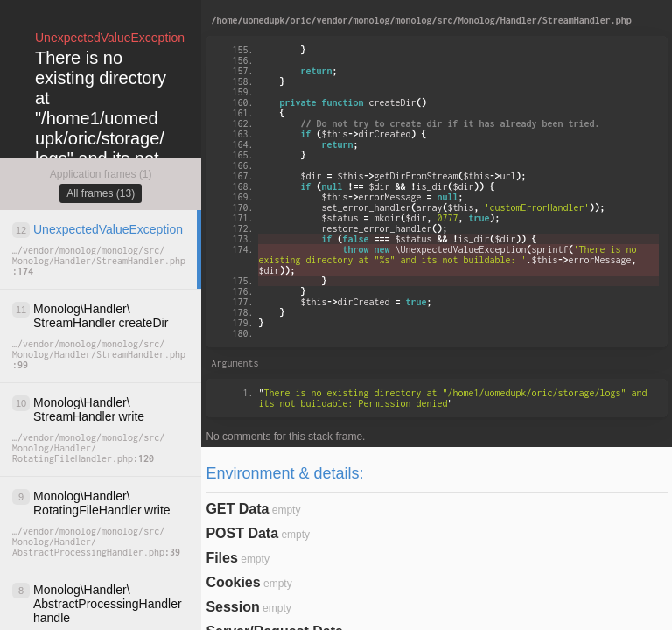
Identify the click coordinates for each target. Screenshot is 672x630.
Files (221, 558)
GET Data (237, 509)
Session (232, 607)
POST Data (242, 533)
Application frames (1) (101, 174)
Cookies (233, 582)
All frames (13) (101, 193)
